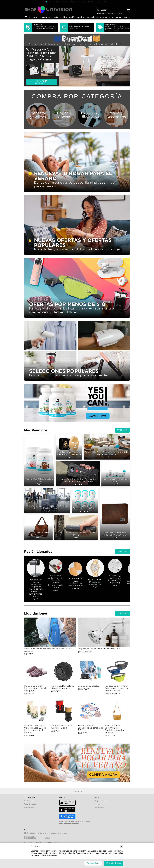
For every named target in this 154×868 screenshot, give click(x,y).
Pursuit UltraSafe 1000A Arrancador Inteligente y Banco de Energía (78, 474)
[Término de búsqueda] (111, 10)
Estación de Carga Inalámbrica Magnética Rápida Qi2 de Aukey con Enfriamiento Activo (36, 580)
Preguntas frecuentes (102, 801)
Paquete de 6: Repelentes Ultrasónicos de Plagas (85, 501)
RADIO (99, 2)
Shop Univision (29, 797)
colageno (118, 14)
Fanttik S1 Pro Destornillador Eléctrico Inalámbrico (76, 528)
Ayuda (97, 797)
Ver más (122, 430)
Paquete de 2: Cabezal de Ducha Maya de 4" (104, 637)
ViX (50, 2)
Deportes (82, 2)
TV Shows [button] (34, 17)
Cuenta (62, 797)
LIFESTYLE (91, 2)
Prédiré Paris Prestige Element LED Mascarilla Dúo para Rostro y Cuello (69, 447)
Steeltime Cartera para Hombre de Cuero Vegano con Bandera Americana (115, 514)
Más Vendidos (60, 17)
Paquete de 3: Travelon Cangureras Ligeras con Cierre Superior (117, 678)
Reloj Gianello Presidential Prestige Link (95, 580)
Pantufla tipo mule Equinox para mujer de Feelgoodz (37, 678)
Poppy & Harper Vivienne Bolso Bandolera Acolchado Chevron (117, 718)
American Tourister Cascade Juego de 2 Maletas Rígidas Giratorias (47, 501)
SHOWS (65, 2)
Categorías (46, 17)
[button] (26, 17)
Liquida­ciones (92, 17)
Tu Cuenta (117, 17)
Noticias (57, 2)
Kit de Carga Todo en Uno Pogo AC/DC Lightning (115, 580)
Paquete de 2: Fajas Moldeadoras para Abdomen (75, 580)
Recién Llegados (76, 17)
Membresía (105, 17)
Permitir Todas (114, 863)
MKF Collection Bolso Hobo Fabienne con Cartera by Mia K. (38, 528)
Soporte (127, 17)
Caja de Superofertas (90, 678)
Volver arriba (77, 791)
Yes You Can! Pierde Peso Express (116, 474)
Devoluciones (99, 807)
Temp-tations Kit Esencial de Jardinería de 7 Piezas (90, 718)
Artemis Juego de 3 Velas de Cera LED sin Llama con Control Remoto (37, 718)
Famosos (73, 2)
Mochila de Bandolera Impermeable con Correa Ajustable (50, 637)
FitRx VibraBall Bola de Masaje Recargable (64, 678)
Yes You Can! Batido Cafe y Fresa (39, 460)
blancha (110, 14)
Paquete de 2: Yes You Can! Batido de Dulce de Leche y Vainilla (107, 447)
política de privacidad (71, 823)
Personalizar (93, 863)
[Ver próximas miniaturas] (56, 70)
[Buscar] (98, 10)
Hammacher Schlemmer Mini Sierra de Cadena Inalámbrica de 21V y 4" (56, 580)
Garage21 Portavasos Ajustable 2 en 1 (64, 718)
